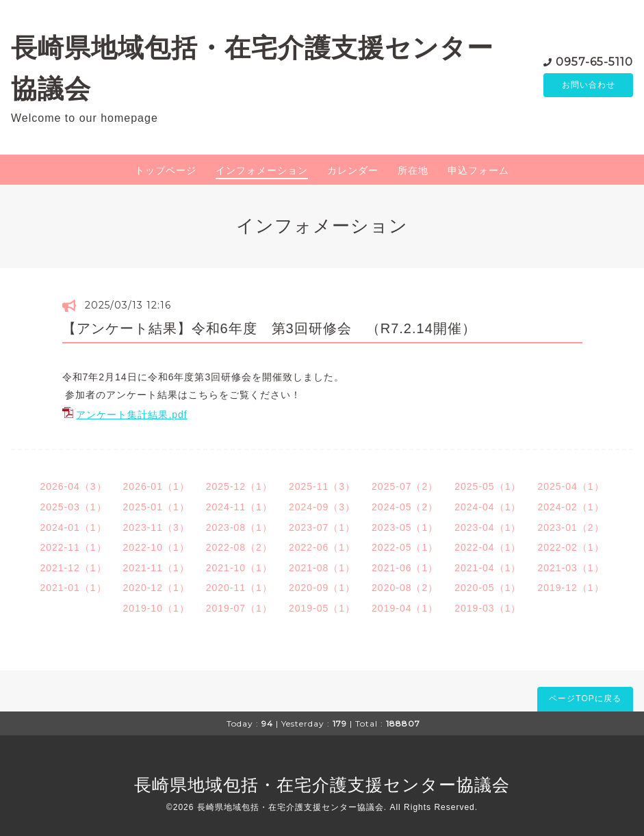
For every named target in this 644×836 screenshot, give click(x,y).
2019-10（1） (156, 608)
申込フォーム (478, 170)
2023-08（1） (239, 527)
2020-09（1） (322, 588)
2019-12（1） (570, 588)
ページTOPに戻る (585, 698)
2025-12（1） (239, 486)
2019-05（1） (322, 608)
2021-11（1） (156, 568)
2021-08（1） (322, 568)
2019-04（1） (405, 608)
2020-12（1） (156, 588)
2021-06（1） (405, 568)
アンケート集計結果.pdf (131, 415)
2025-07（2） (405, 486)
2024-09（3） (322, 507)
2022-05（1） (405, 547)
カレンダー (353, 170)
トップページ (166, 170)
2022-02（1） (570, 547)
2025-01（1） (156, 507)
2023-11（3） (156, 527)
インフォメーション (262, 170)
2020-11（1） (239, 588)
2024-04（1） (488, 507)
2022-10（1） (156, 547)
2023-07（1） (322, 527)
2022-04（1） (488, 547)
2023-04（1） (488, 527)
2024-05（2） (405, 507)
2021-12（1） (73, 568)
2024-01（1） (73, 527)
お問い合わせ (589, 86)
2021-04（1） (488, 568)
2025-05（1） (488, 486)
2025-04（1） (570, 486)
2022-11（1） (73, 547)
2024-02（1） (570, 507)
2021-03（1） (570, 568)
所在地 (413, 170)
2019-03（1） (488, 608)
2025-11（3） (322, 486)
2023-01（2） (570, 527)
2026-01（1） (156, 486)
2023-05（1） (405, 527)
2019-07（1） (239, 608)
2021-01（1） (73, 588)
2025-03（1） (73, 507)
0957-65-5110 (594, 61)
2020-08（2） (405, 588)
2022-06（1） (322, 547)
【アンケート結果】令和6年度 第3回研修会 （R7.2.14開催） (269, 328)
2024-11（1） (239, 507)
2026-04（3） (73, 486)
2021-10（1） (239, 568)
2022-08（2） (239, 547)
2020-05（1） (488, 588)
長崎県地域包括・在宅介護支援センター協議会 (322, 785)
